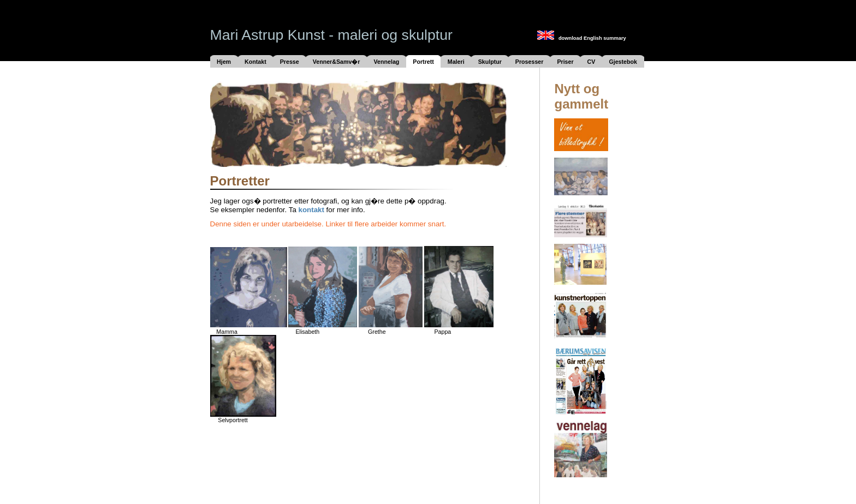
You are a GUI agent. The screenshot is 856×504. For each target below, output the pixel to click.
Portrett (423, 62)
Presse (290, 62)
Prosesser (530, 62)
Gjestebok (623, 62)
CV (592, 62)
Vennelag (387, 62)
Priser (565, 62)
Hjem (224, 62)
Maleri (456, 62)
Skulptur (490, 62)
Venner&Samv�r (337, 62)
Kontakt (255, 62)
